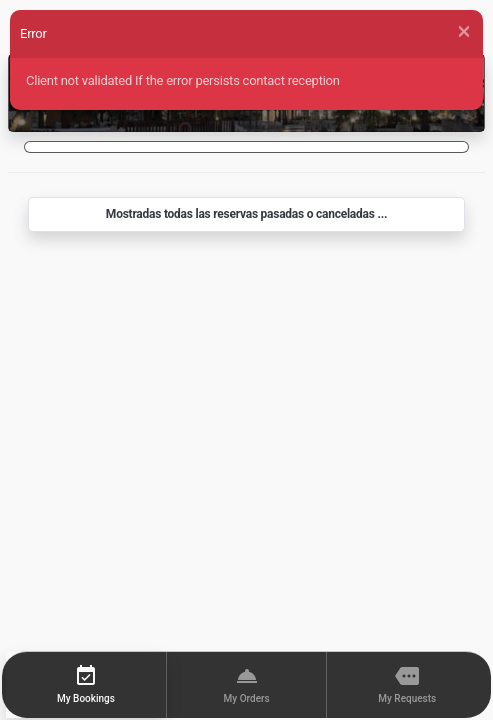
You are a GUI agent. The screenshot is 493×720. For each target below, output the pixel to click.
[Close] (464, 32)
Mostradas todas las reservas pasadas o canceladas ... (246, 214)
